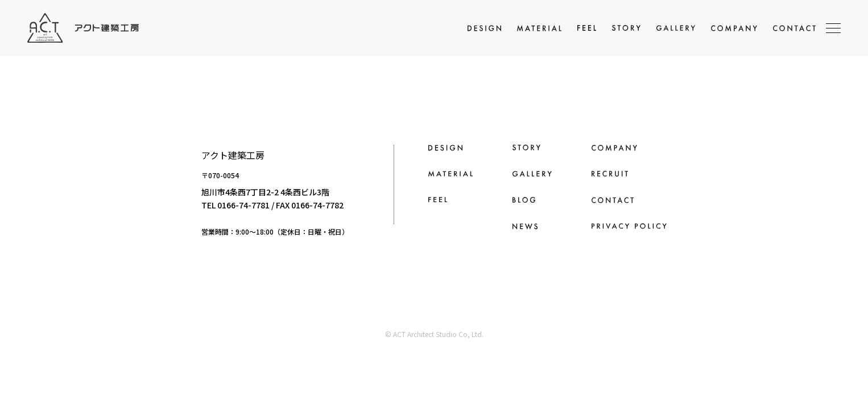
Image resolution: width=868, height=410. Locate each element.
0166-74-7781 (243, 205)
